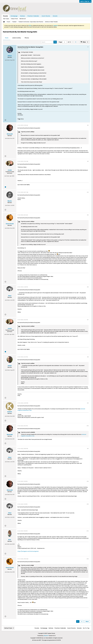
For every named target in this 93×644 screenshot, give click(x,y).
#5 (88, 215)
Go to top (86, 628)
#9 (88, 403)
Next (87, 621)
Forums (5, 16)
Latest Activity (17, 38)
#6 (88, 287)
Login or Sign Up (85, 1)
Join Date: (7, 60)
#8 (88, 357)
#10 (88, 426)
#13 (88, 504)
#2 (88, 125)
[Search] (49, 42)
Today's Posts (14, 19)
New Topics (6, 19)
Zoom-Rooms (46, 16)
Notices (23, 16)
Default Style (9, 628)
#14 (88, 531)
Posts (7, 38)
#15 (88, 559)
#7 (88, 320)
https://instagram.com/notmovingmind (28, 551)
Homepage (14, 16)
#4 (88, 192)
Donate (55, 16)
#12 (88, 481)
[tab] (7, 38)
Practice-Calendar (33, 16)
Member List (23, 19)
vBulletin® (46, 636)
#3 (88, 161)
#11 (88, 449)
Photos (27, 38)
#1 (88, 47)
